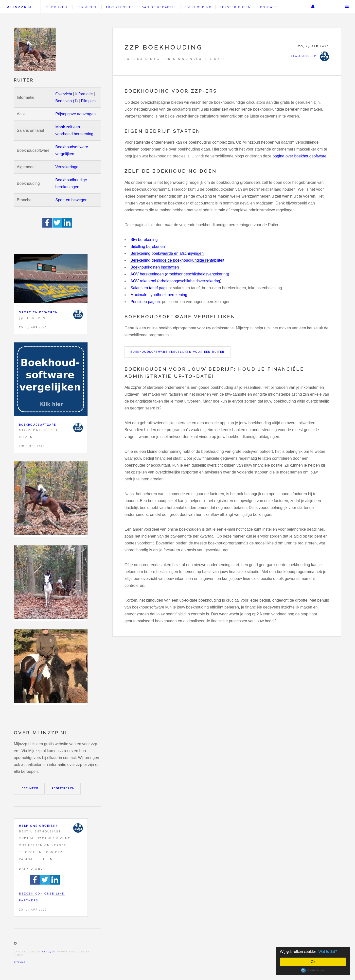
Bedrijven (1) (67, 101)
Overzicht (64, 94)
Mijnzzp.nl (20, 7)
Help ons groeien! (38, 826)
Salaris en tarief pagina (151, 288)
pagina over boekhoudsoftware (299, 156)
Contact (269, 7)
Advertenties (120, 7)
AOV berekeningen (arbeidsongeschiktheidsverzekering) (180, 274)
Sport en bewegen (71, 200)
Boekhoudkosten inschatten (155, 267)
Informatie (84, 94)
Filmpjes (88, 101)
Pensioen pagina (145, 302)
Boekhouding (198, 7)
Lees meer (29, 788)
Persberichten (235, 7)
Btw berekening (144, 240)
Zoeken (330, 7)
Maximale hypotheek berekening (159, 295)
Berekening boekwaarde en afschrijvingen (167, 253)
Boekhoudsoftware (37, 425)
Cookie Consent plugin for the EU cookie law (313, 970)
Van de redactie (159, 7)
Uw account (313, 7)
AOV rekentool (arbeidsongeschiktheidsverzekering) (176, 281)
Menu (347, 7)
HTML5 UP (49, 952)
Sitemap (20, 963)
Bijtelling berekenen (148, 246)
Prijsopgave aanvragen (76, 114)
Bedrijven (57, 7)
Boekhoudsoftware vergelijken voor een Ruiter (177, 352)
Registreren (63, 788)
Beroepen (86, 7)
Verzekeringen (68, 167)
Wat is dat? (329, 952)
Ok (313, 962)
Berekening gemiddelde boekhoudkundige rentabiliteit (177, 260)
